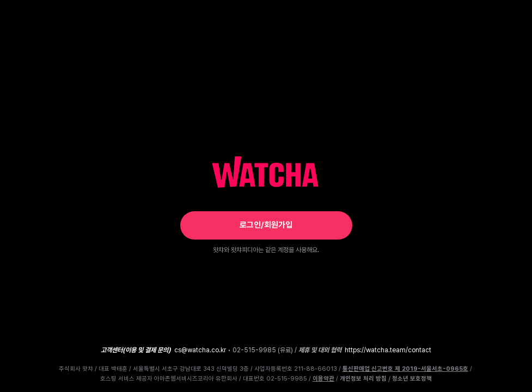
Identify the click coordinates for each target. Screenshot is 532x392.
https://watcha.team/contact (388, 350)
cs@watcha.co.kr (200, 350)
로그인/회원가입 (266, 225)
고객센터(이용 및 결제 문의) (136, 350)
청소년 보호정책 (412, 379)
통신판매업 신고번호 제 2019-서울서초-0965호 (405, 369)
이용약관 (323, 379)
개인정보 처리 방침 (363, 379)
